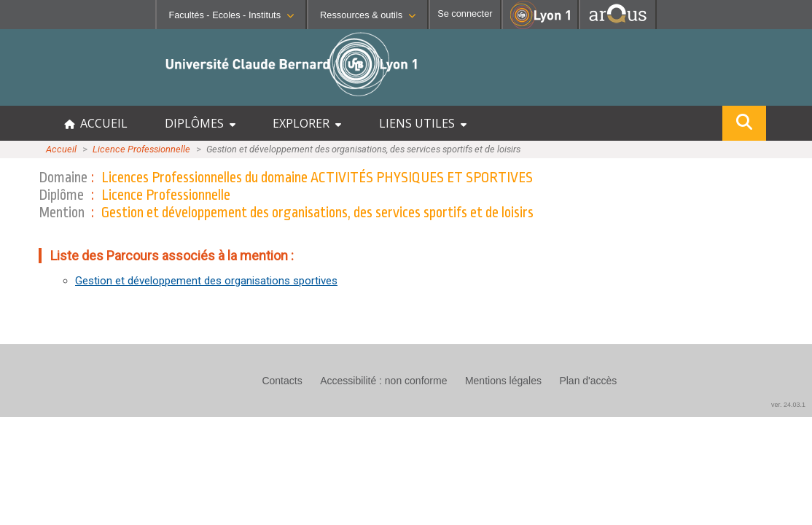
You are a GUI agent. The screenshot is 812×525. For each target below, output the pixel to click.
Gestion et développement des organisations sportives (206, 281)
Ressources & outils (368, 15)
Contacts (282, 381)
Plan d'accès (588, 381)
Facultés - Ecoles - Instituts (231, 15)
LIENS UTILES (423, 123)
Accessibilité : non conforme (383, 381)
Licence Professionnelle (141, 149)
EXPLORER (307, 123)
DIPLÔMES (200, 123)
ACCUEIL (96, 123)
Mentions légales (503, 381)
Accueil (61, 149)
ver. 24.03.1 (788, 405)
